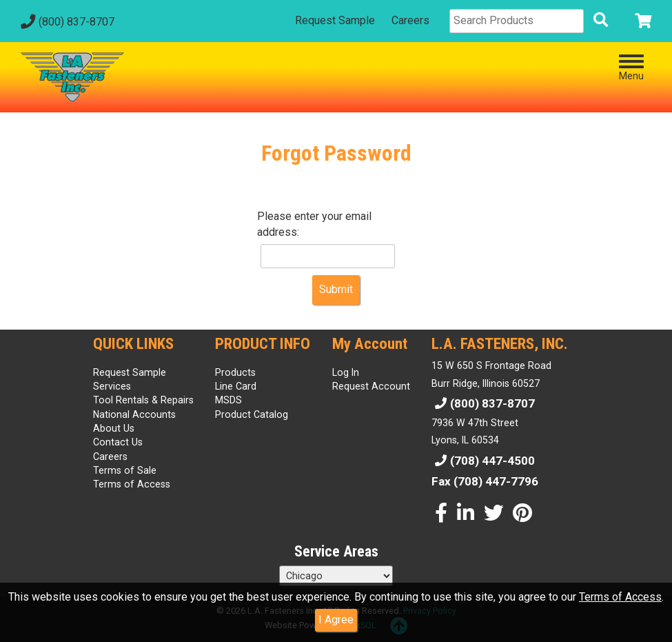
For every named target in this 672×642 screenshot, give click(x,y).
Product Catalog (252, 414)
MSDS (228, 400)
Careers (410, 20)
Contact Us (118, 442)
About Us (114, 428)
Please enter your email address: (314, 224)
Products (235, 372)
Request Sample (335, 20)
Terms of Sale (125, 470)
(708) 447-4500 (483, 461)
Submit (336, 289)
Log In (346, 372)
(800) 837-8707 (66, 22)
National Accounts (134, 414)
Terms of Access (620, 597)
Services (112, 386)
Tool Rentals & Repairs (143, 400)
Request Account (371, 386)
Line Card (236, 386)
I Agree (336, 620)
